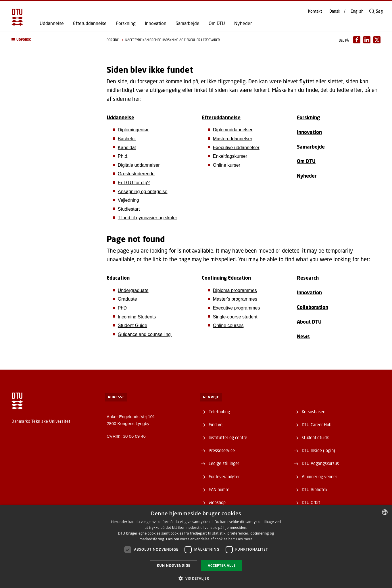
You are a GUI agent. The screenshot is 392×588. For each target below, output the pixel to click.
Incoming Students (137, 317)
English (357, 11)
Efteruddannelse (90, 23)
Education (118, 278)
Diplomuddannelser (233, 130)
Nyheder (243, 23)
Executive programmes (237, 308)
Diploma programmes (235, 290)
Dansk (335, 11)
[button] (53, 40)
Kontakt (315, 11)
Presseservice (222, 450)
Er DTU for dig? (134, 183)
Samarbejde (188, 23)
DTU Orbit (311, 502)
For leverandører (224, 476)
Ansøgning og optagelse (143, 192)
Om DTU (217, 23)
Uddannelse (52, 23)
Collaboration (313, 307)
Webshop (217, 502)
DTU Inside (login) (318, 450)
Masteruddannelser (233, 139)
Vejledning (128, 200)
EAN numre (219, 489)
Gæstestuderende (136, 174)
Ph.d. (123, 156)
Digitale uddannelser (139, 165)
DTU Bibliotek (315, 489)
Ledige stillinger (224, 463)
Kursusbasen (314, 412)
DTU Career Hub (317, 424)
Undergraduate (133, 290)
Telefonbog (219, 412)
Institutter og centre (228, 437)
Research (308, 278)
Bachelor (127, 139)
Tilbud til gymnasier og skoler (148, 218)
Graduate (127, 299)
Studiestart (129, 209)
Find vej (216, 424)
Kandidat (127, 148)
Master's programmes (235, 299)
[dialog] (196, 546)
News (303, 336)
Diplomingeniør (133, 130)
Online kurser (227, 165)
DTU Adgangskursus (320, 463)
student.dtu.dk (315, 437)
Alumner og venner (319, 476)
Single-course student (235, 317)
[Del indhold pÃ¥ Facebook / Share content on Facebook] (357, 40)
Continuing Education (226, 278)
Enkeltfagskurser (230, 156)
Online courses (228, 325)
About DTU (309, 322)
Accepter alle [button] (222, 565)
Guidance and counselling (145, 334)
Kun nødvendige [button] (174, 565)
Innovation (156, 23)
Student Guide (132, 325)
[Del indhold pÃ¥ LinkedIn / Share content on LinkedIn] (367, 40)
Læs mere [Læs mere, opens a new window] (244, 539)
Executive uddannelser (236, 148)
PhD (122, 308)
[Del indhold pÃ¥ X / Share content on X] (377, 40)
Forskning (126, 23)
